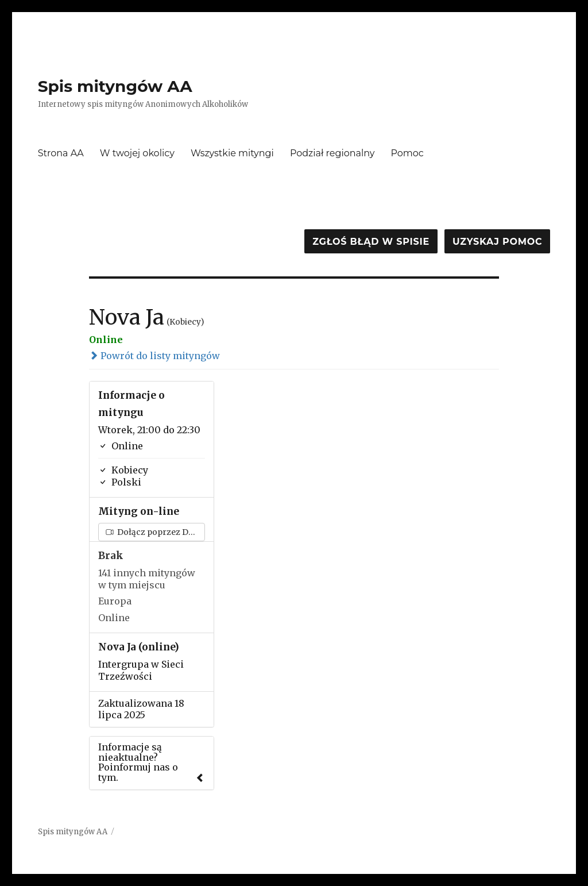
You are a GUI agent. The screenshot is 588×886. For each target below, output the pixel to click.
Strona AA (61, 153)
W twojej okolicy (137, 153)
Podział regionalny (332, 153)
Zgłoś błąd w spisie (371, 242)
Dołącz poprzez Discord (155, 532)
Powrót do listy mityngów (154, 356)
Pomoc (407, 153)
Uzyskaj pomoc (497, 242)
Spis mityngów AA (115, 86)
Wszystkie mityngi (232, 153)
